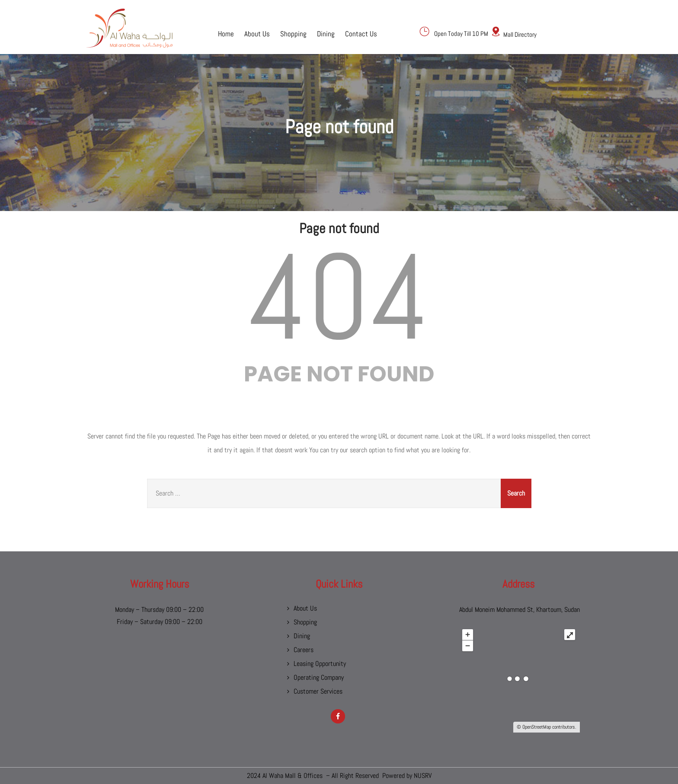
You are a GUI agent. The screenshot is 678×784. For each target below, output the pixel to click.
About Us (257, 33)
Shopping (293, 33)
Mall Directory (520, 34)
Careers (304, 650)
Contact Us (361, 33)
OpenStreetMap (537, 727)
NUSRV (423, 776)
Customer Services (318, 691)
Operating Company (319, 677)
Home (226, 33)
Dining (326, 33)
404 (339, 297)
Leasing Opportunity (320, 664)
